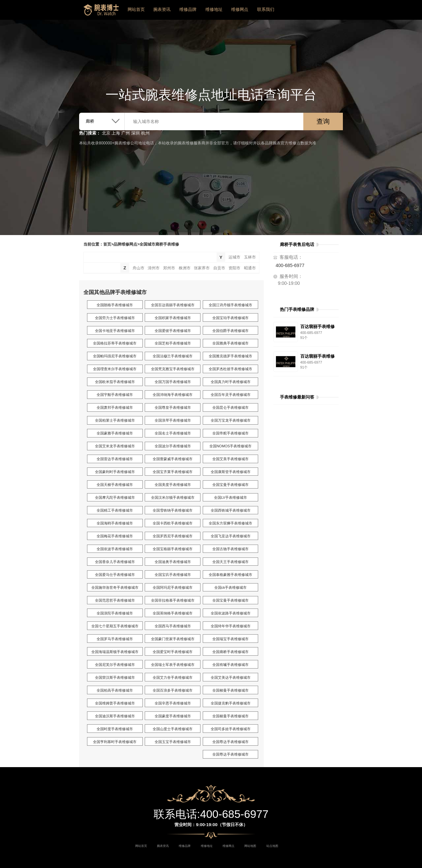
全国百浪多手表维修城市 (173, 690)
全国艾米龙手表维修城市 (115, 446)
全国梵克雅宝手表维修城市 (173, 369)
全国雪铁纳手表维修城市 (173, 510)
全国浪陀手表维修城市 (115, 613)
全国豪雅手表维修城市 (115, 433)
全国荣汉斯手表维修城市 (115, 677)
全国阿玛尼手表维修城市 (173, 587)
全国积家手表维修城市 (173, 318)
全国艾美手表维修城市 (230, 459)
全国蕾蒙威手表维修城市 (173, 459)
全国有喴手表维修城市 (230, 665)
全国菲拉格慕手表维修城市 (173, 600)
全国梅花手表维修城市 (115, 536)
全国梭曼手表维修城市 (230, 690)
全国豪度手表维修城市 (173, 716)
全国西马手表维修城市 (173, 626)
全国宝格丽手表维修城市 (173, 549)
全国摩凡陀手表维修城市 (115, 497)
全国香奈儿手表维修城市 (115, 562)
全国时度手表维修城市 (115, 729)
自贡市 (219, 268)
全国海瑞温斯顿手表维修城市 (115, 652)
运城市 (234, 257)
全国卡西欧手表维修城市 (173, 523)
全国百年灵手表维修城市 (231, 395)
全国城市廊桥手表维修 (159, 244)
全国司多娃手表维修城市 (231, 729)
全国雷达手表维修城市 (115, 459)
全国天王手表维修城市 (230, 562)
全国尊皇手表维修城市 (173, 407)
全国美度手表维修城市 (173, 485)
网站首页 (136, 9)
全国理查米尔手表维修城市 (115, 369)
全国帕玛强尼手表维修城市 (115, 356)
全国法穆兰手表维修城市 (173, 356)
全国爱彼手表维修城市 (173, 331)
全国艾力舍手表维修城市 (173, 677)
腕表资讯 (162, 9)
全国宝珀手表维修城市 (230, 318)
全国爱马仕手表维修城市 (115, 575)
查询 (323, 121)
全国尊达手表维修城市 (230, 742)
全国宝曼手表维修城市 (230, 485)
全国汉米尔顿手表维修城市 (173, 497)
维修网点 (240, 9)
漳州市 (154, 268)
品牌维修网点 (125, 244)
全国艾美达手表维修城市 (231, 677)
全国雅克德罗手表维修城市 (230, 356)
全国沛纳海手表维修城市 (173, 395)
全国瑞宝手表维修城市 (230, 639)
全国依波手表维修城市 (115, 549)
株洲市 (185, 268)
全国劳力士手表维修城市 (115, 318)
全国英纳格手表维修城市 (173, 613)
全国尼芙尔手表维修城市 (115, 665)
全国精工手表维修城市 (115, 510)
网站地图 (250, 846)
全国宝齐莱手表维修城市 (173, 472)
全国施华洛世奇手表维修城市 (115, 587)
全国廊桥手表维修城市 (230, 652)
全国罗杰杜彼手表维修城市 (230, 369)
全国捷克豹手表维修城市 (231, 703)
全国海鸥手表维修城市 (115, 523)
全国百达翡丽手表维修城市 (173, 305)
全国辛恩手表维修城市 (173, 703)
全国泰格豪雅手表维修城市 (230, 575)
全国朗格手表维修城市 (115, 305)
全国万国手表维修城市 (173, 382)
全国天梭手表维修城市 (115, 485)
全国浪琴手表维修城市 (173, 420)
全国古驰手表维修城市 (230, 549)
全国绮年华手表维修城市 (231, 626)
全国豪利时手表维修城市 (115, 472)
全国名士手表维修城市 (173, 433)
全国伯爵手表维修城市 (230, 331)
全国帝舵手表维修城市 (230, 433)
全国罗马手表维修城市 (115, 639)
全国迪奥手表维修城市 (173, 562)
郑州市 (169, 268)
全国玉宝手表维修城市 (173, 742)
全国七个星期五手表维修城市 (115, 626)
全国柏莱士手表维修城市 (115, 420)
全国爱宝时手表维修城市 (173, 652)
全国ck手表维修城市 (231, 587)
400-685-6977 (290, 265)
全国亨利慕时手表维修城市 (115, 742)
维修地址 (214, 9)
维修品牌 (188, 9)
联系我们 (266, 9)
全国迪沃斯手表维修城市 (115, 716)
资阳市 (234, 268)
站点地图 (272, 846)
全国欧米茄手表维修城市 (115, 382)
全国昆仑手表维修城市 (230, 407)
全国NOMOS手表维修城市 (230, 446)
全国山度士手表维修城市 (173, 729)
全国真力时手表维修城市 (231, 382)
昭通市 (250, 268)
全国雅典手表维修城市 (230, 343)
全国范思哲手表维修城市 (115, 600)
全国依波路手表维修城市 (231, 613)
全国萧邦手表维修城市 (115, 407)
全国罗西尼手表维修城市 (173, 536)
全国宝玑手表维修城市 (173, 575)
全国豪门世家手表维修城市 (173, 639)
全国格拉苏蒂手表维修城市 (115, 343)
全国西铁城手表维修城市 (231, 510)
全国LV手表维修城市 (230, 497)
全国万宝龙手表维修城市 (231, 420)
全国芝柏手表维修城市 (173, 343)
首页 (107, 244)
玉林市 (250, 257)
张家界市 (202, 268)
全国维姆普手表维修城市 (115, 703)
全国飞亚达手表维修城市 (231, 536)
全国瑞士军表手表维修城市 (173, 665)
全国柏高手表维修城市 (115, 690)
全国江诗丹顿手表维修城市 (230, 305)
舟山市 (138, 268)
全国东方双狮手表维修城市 (230, 523)
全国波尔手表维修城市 (173, 446)
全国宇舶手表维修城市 (115, 395)
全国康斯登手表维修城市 (231, 472)
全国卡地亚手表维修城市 (115, 331)
